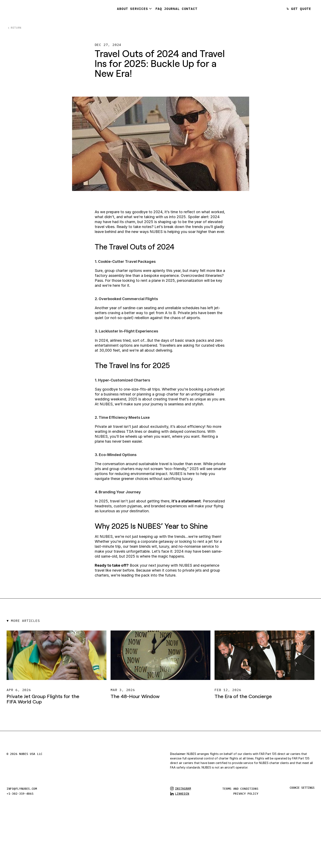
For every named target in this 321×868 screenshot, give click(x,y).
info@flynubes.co (21, 789)
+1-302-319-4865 (20, 794)
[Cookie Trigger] (302, 788)
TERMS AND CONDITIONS (240, 789)
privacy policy (246, 794)
